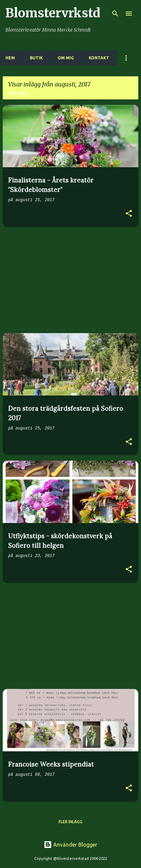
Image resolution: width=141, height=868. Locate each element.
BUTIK (36, 58)
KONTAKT (99, 58)
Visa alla (18, 93)
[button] (129, 214)
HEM (10, 58)
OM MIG (66, 58)
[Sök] (115, 14)
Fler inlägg (70, 822)
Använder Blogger (70, 845)
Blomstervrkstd (53, 13)
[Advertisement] (70, 280)
